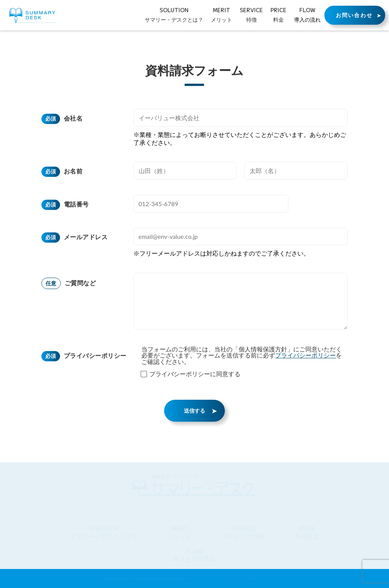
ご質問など (80, 280)
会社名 (73, 116)
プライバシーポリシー (95, 354)
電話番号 (76, 202)
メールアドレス (86, 235)
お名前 (73, 169)
